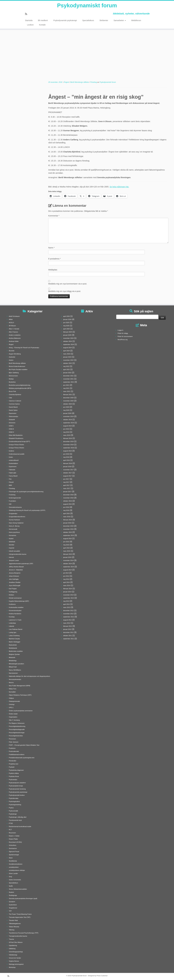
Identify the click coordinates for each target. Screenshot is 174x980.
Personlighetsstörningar (17, 733)
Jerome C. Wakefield (16, 570)
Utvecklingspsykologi (16, 952)
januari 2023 (67, 357)
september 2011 (69, 639)
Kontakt (42, 25)
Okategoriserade (14, 701)
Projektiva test (14, 764)
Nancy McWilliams (15, 670)
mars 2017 (67, 488)
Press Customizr (102, 976)
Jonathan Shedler (15, 582)
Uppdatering (13, 945)
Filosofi (11, 482)
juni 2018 (66, 454)
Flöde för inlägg (123, 333)
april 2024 (66, 351)
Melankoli (12, 657)
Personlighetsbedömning (17, 726)
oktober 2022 (68, 363)
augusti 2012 (67, 620)
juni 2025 (66, 323)
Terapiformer (13, 908)
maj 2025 (66, 326)
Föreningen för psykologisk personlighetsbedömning (26, 492)
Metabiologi (13, 661)
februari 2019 (68, 438)
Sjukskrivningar (14, 855)
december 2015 (68, 526)
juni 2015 (66, 542)
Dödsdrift (12, 420)
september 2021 (69, 382)
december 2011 (68, 632)
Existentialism (13, 463)
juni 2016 (66, 507)
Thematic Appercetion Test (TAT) (20, 917)
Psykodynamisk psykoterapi (65, 20)
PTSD (11, 823)
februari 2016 (68, 520)
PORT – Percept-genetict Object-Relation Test (24, 745)
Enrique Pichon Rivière (16, 445)
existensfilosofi (14, 460)
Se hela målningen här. (119, 187)
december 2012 (68, 611)
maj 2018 (66, 457)
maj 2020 (66, 410)
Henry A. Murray (14, 526)
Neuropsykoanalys (15, 679)
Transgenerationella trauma (18, 936)
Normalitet (12, 692)
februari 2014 (68, 589)
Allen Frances (13, 332)
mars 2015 (67, 551)
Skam (11, 858)
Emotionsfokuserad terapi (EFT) (19, 441)
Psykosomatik (13, 811)
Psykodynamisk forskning (17, 789)
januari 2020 (67, 413)
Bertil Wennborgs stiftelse (80, 82)
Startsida (29, 20)
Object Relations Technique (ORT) (20, 695)
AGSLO (11, 323)
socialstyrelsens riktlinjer (17, 870)
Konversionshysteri (15, 611)
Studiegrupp (13, 895)
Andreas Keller (14, 341)
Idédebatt (12, 542)
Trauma (11, 939)
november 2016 (68, 498)
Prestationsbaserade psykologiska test (22, 758)
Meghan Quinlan (14, 654)
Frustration (12, 501)
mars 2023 (67, 354)
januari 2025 (67, 335)
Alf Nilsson (12, 326)
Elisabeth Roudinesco (16, 438)
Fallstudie (12, 470)
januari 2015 (67, 557)
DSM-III (11, 429)
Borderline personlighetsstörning (20, 385)
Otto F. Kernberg (14, 720)
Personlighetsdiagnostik (17, 729)
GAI (10, 504)
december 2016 (68, 495)
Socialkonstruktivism (16, 864)
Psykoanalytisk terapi (16, 786)
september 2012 (69, 617)
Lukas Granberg (14, 636)
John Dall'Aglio (14, 579)
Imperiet (12, 548)
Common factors (14, 404)
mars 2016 (67, 517)
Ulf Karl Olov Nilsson (16, 942)
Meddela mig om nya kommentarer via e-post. (68, 284)
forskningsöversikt (15, 498)
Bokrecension (13, 376)
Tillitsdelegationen (15, 924)
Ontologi (12, 704)
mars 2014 (67, 585)
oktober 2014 (68, 564)
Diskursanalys (13, 416)
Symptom (12, 902)
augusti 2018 (67, 451)
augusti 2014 (67, 570)
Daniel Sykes (13, 410)
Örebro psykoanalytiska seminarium (21, 711)
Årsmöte (12, 351)
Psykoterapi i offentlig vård (18, 817)
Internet (11, 557)
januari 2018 (67, 467)
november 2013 (68, 595)
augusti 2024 (67, 348)
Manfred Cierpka (14, 639)
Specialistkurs (88, 20)
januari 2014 (67, 592)
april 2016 (66, 513)
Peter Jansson (14, 742)
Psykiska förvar (14, 776)
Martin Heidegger (15, 642)
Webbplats (53, 270)
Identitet (11, 545)
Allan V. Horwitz (14, 329)
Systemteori (13, 905)
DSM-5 (11, 426)
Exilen (11, 457)
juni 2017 (66, 479)
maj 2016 (66, 510)
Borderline (12, 382)
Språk (11, 886)
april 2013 (66, 604)
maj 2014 (66, 579)
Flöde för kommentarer (125, 336)
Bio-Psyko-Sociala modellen (18, 369)
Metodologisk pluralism (16, 664)
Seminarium (13, 848)
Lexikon (30, 25)
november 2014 (68, 560)
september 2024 (69, 344)
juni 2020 (66, 407)
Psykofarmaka (14, 798)
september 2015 (69, 535)
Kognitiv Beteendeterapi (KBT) (19, 601)
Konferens (12, 604)
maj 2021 (66, 388)
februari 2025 (68, 332)
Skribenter (104, 20)
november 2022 (68, 360)
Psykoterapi (13, 814)
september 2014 (69, 567)
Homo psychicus (14, 532)
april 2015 (66, 548)
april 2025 (66, 329)
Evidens (11, 451)
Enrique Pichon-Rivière (17, 448)
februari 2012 (68, 626)
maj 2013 (66, 601)
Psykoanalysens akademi (17, 783)
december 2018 (68, 441)
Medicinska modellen (16, 651)
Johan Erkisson (14, 576)
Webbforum (136, 20)
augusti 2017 (67, 476)
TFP (10, 911)
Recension (12, 833)
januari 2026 (67, 319)
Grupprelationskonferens (17, 517)
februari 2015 (68, 554)
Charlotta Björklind (15, 395)
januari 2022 (67, 373)
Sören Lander (13, 873)
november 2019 (68, 416)
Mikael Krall (13, 667)
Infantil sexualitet (14, 551)
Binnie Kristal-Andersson (17, 366)
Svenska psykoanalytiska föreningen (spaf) (23, 898)
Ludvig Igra (13, 632)
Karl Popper (13, 589)
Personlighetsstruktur (16, 736)
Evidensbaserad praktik (17, 454)
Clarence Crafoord (15, 401)
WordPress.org (123, 340)
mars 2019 (67, 435)
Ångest (67, 82)
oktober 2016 (68, 501)
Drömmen (12, 423)
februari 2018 (68, 463)
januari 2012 (67, 629)
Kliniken (11, 595)
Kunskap (12, 617)
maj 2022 (66, 366)
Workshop (12, 967)
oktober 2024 (68, 341)
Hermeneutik (13, 529)
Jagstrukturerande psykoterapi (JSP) (21, 564)
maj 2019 (66, 432)
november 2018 (68, 445)
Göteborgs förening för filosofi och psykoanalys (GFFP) (27, 510)
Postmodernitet (14, 751)
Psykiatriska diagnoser (16, 770)
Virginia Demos (14, 961)
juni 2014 (66, 576)
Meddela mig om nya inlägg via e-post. (65, 291)
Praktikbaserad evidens (17, 754)
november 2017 (68, 470)
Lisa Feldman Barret (16, 629)
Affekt (11, 319)
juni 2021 (66, 385)
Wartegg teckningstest (16, 964)
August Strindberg (15, 354)
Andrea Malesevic (15, 338)
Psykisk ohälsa (14, 773)
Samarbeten (120, 20)
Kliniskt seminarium (15, 598)
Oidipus (11, 698)
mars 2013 (67, 607)
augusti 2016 (67, 504)
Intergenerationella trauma (18, 554)
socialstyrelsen (14, 867)
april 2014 (66, 582)
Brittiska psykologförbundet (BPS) (20, 388)
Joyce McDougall (15, 585)
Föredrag (94, 82)
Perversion (12, 739)
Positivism (12, 748)
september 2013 (69, 598)
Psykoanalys (13, 780)
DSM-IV (11, 432)
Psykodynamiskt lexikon (17, 795)
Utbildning (12, 949)
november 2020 (68, 401)
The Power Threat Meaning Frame (20, 914)
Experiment (13, 467)
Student (11, 892)
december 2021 (68, 376)
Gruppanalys (13, 513)
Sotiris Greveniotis (15, 880)
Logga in (120, 330)
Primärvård (13, 761)
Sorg (10, 877)
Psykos (11, 808)
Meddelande (13, 648)
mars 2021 (67, 391)
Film (10, 479)
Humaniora (13, 535)
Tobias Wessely (14, 927)
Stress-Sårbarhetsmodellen (18, 889)
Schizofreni (13, 845)
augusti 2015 (67, 539)
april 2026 (66, 316)
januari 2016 (67, 523)
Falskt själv (13, 473)
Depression (13, 413)
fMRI (10, 485)
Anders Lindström (15, 335)
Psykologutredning (15, 805)
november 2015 (68, 529)
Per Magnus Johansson (17, 723)
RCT (10, 830)
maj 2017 (66, 482)
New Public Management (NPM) (20, 686)
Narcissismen (13, 673)
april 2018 (66, 460)
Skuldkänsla (13, 861)
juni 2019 (66, 429)
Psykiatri (12, 767)
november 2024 (68, 338)
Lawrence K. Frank (15, 620)
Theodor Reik (13, 920)
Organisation (13, 717)
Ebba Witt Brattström (16, 435)
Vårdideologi (13, 955)
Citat (10, 398)
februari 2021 (68, 395)
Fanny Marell (13, 476)
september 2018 (69, 448)
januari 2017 (67, 492)
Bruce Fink (12, 391)
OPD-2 (11, 708)
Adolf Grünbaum (14, 316)
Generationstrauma (15, 507)
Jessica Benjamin (15, 573)
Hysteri (11, 539)
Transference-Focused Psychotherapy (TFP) (24, 933)
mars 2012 (67, 623)
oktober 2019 (68, 420)
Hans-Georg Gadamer (16, 523)
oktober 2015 (68, 532)
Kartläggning (13, 592)
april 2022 (66, 369)
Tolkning (12, 930)
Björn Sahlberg (14, 373)
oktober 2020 (68, 404)
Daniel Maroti (13, 407)
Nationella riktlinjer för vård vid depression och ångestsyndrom (29, 676)
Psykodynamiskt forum (87, 5)
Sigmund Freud (14, 852)
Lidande (11, 626)
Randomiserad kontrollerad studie (20, 826)
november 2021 (68, 379)
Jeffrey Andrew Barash (16, 567)
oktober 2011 (68, 636)
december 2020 (68, 398)
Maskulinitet (13, 645)
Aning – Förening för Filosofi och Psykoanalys (24, 348)
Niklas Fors (13, 689)
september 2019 (69, 423)
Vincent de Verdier (15, 958)
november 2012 (68, 614)
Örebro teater (13, 714)
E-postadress (55, 259)
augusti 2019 (67, 426)
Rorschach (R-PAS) (15, 842)
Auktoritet (12, 357)
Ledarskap (12, 623)
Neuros (11, 683)
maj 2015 (66, 545)
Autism (11, 360)
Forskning (12, 495)
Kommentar (54, 216)
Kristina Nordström (15, 614)
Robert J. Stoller (14, 836)
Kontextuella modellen (16, 607)
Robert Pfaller (13, 839)
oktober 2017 (68, 473)
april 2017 (66, 485)
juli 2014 (66, 573)
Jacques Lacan (14, 560)
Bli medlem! (43, 20)
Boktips (11, 379)
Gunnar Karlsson (14, 520)
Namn (51, 248)
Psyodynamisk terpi (15, 820)
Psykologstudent (14, 801)
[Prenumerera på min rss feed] (27, 14)
